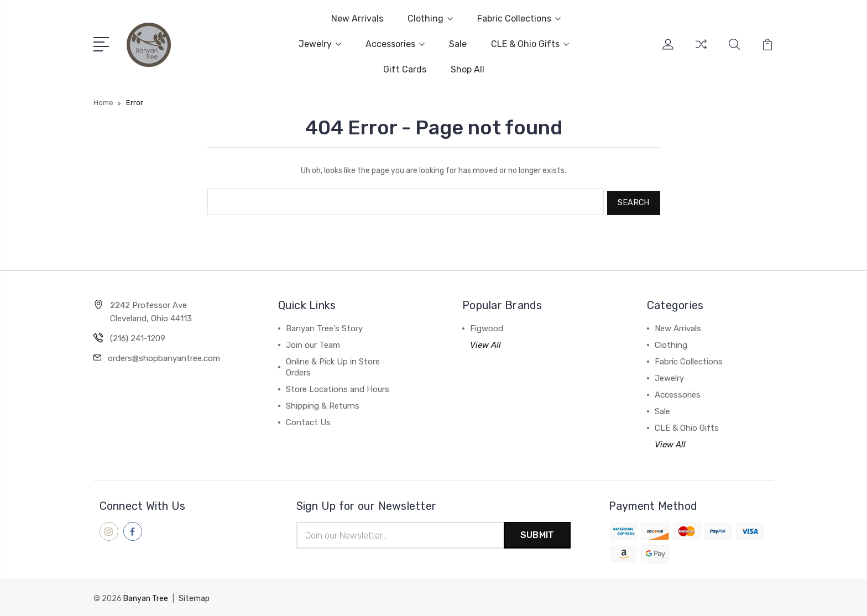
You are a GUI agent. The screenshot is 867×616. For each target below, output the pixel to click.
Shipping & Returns (323, 404)
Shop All (468, 69)
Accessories (395, 44)
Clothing (430, 19)
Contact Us (308, 420)
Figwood (487, 326)
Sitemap (194, 597)
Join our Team (313, 343)
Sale (458, 44)
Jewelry (320, 44)
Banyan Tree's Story (324, 326)
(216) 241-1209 (138, 336)
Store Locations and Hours (338, 387)
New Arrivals (357, 19)
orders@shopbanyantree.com (164, 356)
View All (485, 343)
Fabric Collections (519, 19)
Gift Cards (405, 69)
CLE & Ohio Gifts (530, 44)
